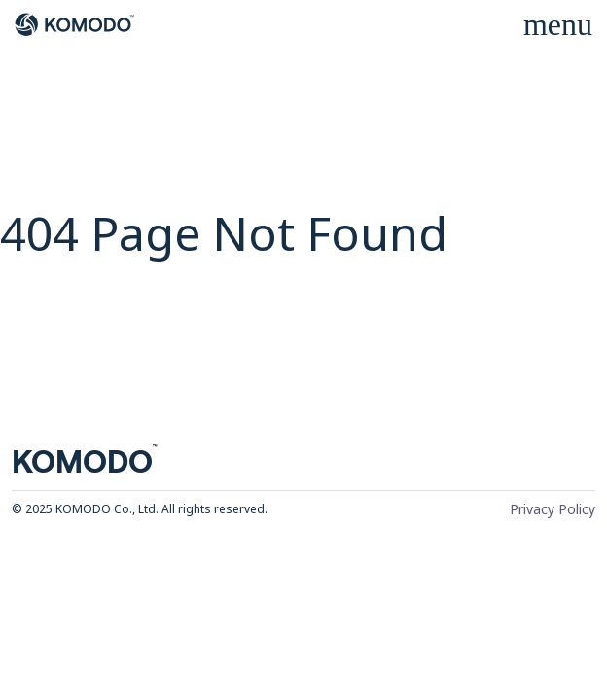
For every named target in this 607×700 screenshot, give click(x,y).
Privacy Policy (553, 509)
